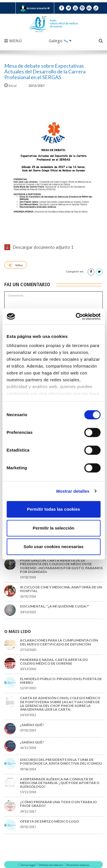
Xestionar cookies (78, 865)
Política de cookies (51, 865)
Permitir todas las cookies (54, 509)
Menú (13, 41)
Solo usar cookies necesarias (53, 547)
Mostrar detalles (73, 491)
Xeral (11, 86)
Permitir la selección (54, 528)
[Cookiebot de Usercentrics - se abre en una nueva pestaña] (76, 316)
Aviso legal (28, 865)
